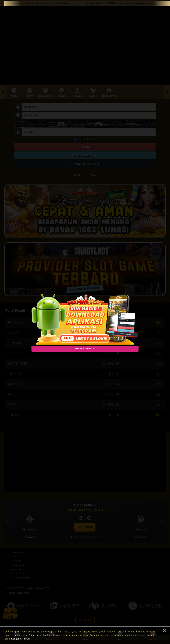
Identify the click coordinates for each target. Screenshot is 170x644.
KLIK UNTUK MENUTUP (85, 349)
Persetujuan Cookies (40, 635)
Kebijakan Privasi (21, 639)
